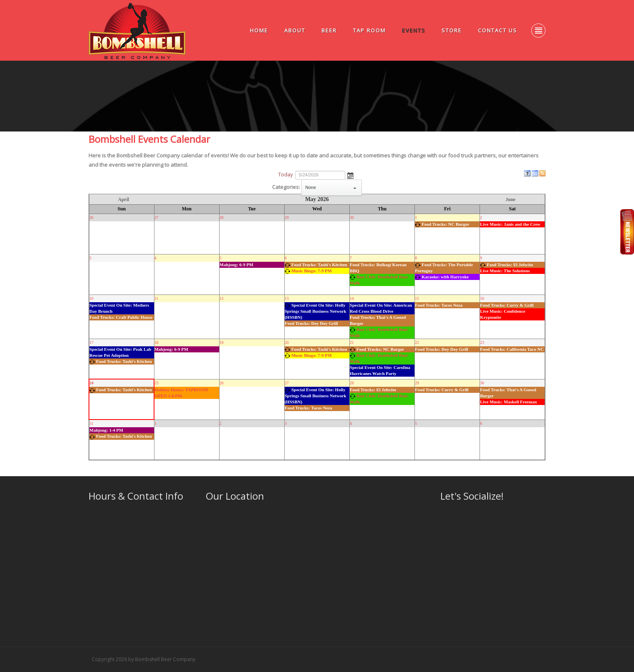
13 (287, 298)
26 (91, 217)
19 (222, 342)
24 (91, 383)
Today (285, 175)
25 (156, 383)
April (124, 199)
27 (156, 217)
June (510, 199)
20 (287, 342)
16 (482, 298)
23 (482, 342)
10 (91, 298)
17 (91, 342)
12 (222, 298)
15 (417, 298)
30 (352, 217)
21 (352, 342)
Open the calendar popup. (351, 175)
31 (91, 423)
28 (222, 217)
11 (156, 298)
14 (352, 298)
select (355, 188)
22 (417, 342)
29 (287, 217)
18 (156, 342)
